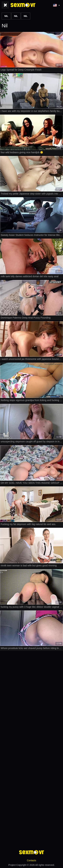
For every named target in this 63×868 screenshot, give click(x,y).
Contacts (32, 860)
